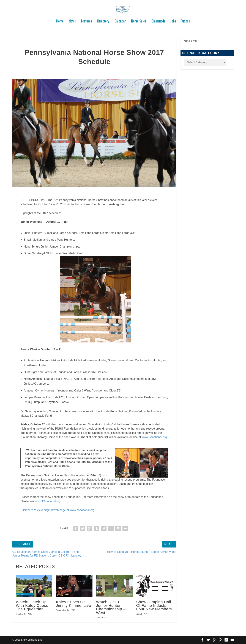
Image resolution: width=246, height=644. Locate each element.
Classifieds (158, 20)
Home (60, 20)
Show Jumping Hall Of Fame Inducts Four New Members (154, 605)
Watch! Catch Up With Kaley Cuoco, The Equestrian (33, 605)
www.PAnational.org (154, 437)
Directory (103, 20)
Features (87, 20)
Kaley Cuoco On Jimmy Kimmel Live (73, 604)
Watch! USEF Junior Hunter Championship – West (111, 607)
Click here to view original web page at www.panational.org (57, 510)
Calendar (120, 20)
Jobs (173, 20)
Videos (185, 20)
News (72, 20)
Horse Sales (139, 20)
